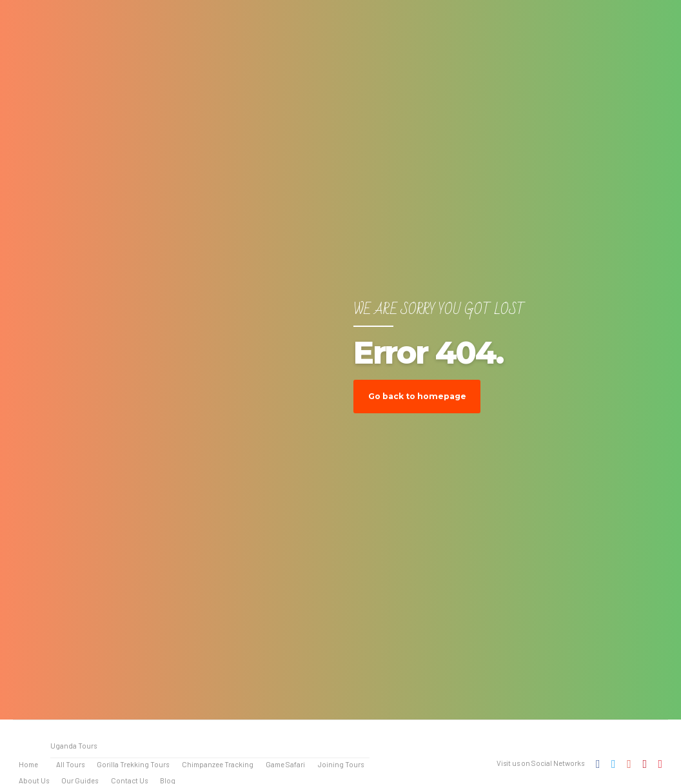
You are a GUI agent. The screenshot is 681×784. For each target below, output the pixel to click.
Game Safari (285, 764)
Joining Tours (341, 764)
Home (28, 764)
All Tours (70, 764)
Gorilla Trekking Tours (133, 764)
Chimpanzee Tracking (218, 764)
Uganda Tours (74, 746)
